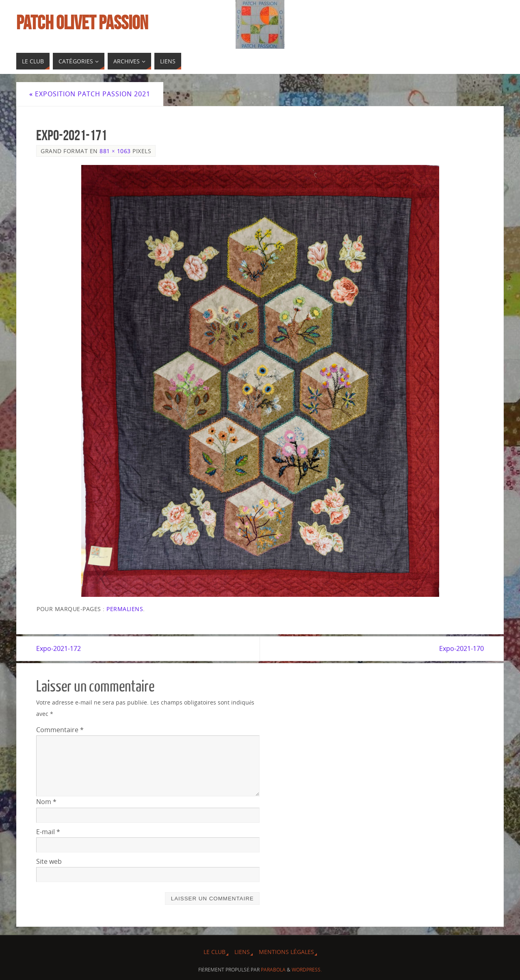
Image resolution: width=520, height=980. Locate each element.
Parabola (273, 970)
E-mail (48, 832)
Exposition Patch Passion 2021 (90, 94)
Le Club (214, 952)
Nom (46, 802)
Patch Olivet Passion (82, 23)
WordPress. (307, 970)
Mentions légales (286, 952)
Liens (242, 952)
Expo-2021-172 (58, 648)
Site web (49, 861)
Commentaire (60, 730)
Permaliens (125, 609)
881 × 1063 (115, 151)
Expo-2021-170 (461, 648)
